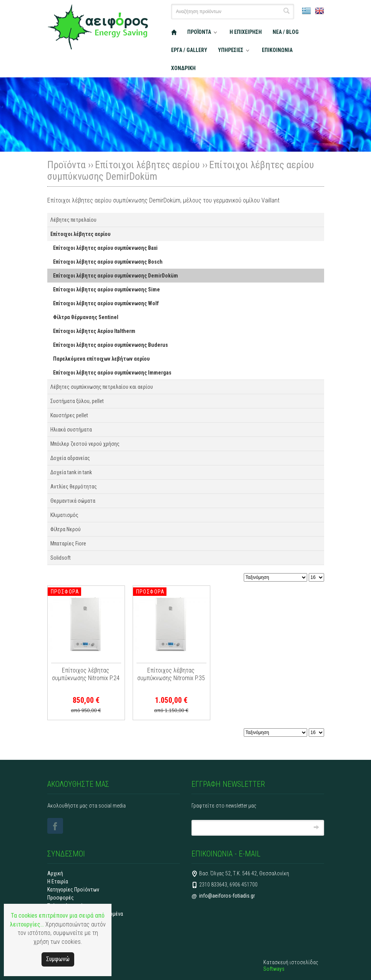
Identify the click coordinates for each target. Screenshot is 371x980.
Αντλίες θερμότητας (74, 487)
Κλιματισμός (64, 515)
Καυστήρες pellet (69, 415)
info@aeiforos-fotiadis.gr (227, 896)
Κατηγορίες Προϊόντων (73, 890)
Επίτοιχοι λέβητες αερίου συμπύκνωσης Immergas (112, 373)
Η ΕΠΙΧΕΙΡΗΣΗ (246, 32)
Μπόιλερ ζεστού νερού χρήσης (85, 444)
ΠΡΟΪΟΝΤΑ (199, 32)
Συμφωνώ (58, 959)
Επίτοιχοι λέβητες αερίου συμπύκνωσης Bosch (108, 262)
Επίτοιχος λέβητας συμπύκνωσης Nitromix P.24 (86, 674)
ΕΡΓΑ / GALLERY (189, 50)
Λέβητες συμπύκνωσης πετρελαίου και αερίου (102, 387)
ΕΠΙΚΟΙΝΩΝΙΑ (277, 50)
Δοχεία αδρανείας (70, 458)
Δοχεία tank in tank (71, 472)
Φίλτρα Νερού (66, 529)
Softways (274, 969)
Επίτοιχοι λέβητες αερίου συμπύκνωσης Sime (106, 289)
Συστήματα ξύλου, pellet (77, 401)
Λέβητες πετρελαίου (73, 220)
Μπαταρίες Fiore (68, 544)
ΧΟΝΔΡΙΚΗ (183, 68)
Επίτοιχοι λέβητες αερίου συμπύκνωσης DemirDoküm (116, 276)
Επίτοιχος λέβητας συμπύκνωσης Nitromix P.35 (171, 674)
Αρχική (55, 873)
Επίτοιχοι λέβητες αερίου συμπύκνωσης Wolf (106, 303)
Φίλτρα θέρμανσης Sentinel (86, 317)
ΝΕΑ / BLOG (286, 32)
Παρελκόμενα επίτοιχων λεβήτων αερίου (101, 359)
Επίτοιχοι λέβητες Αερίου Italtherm (94, 331)
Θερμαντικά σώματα (73, 501)
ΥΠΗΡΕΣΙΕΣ (231, 50)
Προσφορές (61, 898)
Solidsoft (61, 558)
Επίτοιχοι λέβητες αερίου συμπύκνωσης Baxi (105, 248)
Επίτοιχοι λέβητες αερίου (147, 165)
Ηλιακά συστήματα (71, 430)
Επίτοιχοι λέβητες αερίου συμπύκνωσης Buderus (111, 345)
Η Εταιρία (58, 881)
